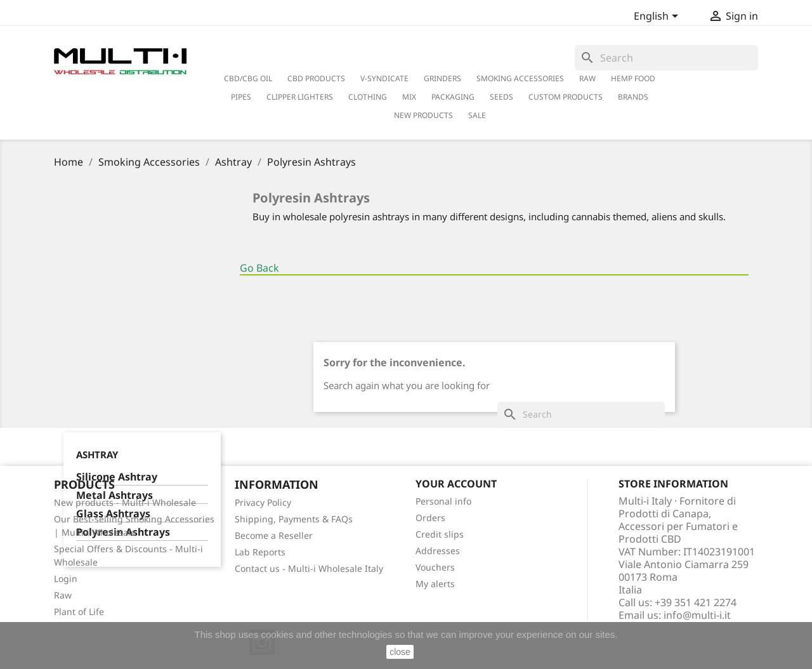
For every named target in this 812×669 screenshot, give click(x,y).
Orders (430, 518)
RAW (587, 78)
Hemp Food (633, 78)
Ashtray (97, 454)
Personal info (443, 501)
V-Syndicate (384, 78)
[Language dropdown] (658, 17)
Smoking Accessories (520, 78)
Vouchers (435, 567)
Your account (456, 484)
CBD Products (316, 78)
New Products (423, 115)
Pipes (241, 97)
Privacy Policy (263, 502)
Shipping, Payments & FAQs (294, 519)
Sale (477, 115)
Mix (409, 97)
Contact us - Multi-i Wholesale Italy (309, 568)
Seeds (501, 97)
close (400, 652)
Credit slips (440, 534)
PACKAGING (453, 97)
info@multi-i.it (697, 615)
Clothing (368, 97)
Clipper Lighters (300, 97)
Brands (633, 97)
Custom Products (566, 97)
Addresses (438, 551)
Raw (63, 595)
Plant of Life (79, 612)
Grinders (442, 78)
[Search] (666, 58)
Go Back (259, 268)
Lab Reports (260, 552)
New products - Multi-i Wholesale (125, 502)
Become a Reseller (274, 535)
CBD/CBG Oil (248, 78)
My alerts (435, 584)
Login (66, 579)
